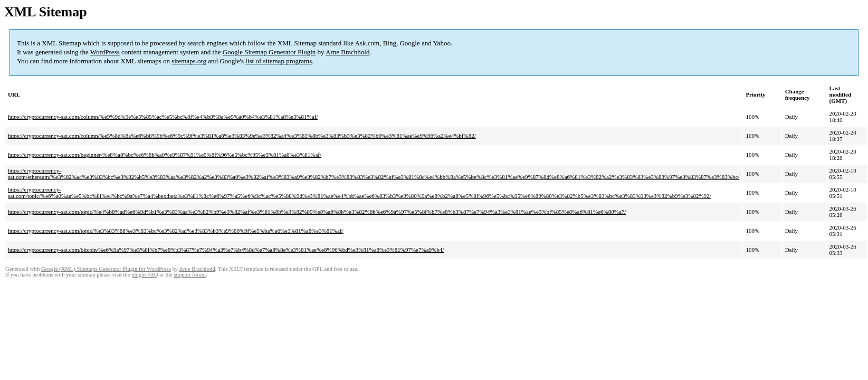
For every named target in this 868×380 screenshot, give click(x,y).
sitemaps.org (189, 61)
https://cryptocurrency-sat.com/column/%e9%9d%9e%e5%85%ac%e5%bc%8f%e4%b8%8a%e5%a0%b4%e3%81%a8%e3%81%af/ (163, 117)
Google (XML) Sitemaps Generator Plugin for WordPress (106, 269)
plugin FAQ (145, 275)
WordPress (105, 52)
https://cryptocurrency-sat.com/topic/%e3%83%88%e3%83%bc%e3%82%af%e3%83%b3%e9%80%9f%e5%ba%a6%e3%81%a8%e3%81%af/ (176, 231)
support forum (190, 275)
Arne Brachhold (347, 52)
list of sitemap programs (279, 61)
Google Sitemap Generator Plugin (269, 52)
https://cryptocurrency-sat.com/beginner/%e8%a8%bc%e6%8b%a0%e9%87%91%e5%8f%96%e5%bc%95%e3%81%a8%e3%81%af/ (165, 155)
